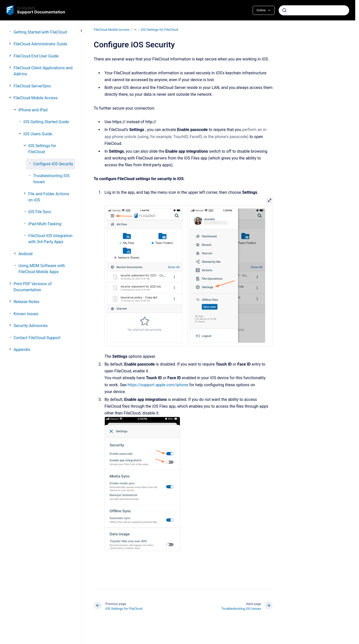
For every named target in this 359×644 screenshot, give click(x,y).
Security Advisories (31, 326)
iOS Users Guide (38, 134)
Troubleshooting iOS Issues (51, 179)
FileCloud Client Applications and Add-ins (43, 71)
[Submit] (284, 10)
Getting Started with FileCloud (40, 32)
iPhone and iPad (33, 110)
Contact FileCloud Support (37, 338)
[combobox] (314, 10)
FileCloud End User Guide (36, 56)
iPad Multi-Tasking (45, 224)
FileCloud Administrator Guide (40, 44)
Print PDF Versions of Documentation (33, 287)
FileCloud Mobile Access (36, 98)
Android (25, 254)
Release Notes (27, 302)
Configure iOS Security (53, 164)
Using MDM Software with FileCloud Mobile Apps (42, 269)
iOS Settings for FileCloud (42, 149)
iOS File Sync (40, 212)
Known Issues (26, 314)
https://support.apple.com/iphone (158, 385)
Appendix (22, 350)
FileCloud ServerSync (32, 86)
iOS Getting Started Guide (46, 122)
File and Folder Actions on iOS (49, 197)
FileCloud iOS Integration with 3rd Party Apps (50, 239)
